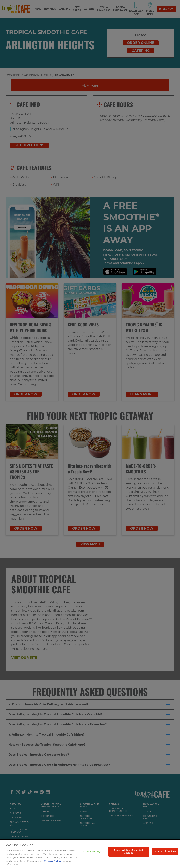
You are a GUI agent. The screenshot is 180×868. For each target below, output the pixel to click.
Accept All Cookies (165, 851)
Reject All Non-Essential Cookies (128, 851)
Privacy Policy (53, 861)
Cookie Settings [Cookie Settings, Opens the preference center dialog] (92, 851)
